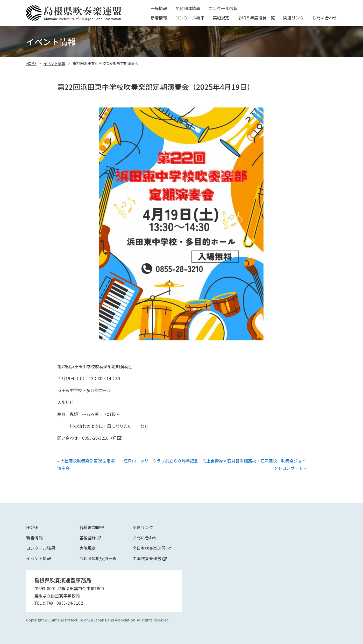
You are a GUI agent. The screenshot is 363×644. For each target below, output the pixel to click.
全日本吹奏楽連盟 (152, 548)
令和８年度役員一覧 (256, 18)
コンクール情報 (223, 8)
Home (32, 527)
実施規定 (221, 18)
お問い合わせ (325, 18)
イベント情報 (54, 63)
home (31, 63)
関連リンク (294, 18)
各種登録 (90, 538)
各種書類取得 (92, 527)
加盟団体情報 (188, 8)
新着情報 (159, 18)
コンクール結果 (190, 18)
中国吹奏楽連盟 (150, 558)
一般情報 (159, 8)
